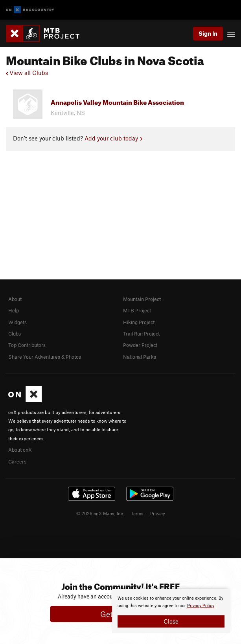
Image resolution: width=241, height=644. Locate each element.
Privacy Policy (201, 606)
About (15, 299)
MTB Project (137, 310)
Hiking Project (139, 322)
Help (14, 310)
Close (171, 621)
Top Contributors (27, 345)
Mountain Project (142, 299)
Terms (137, 513)
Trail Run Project (141, 334)
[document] (171, 611)
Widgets (17, 322)
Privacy (158, 513)
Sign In (208, 33)
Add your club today (113, 138)
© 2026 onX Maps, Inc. (100, 513)
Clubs (15, 334)
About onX (20, 450)
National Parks (140, 357)
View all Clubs (27, 73)
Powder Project (140, 345)
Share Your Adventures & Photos (45, 357)
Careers (17, 462)
